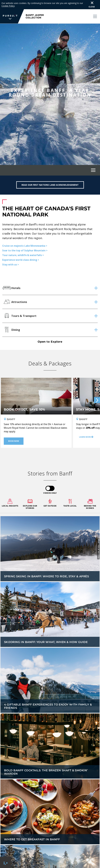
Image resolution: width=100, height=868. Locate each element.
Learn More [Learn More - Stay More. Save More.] (85, 437)
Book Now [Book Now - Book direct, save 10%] (14, 441)
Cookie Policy (8, 6)
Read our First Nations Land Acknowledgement (50, 185)
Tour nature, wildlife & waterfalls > (23, 255)
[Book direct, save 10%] (36, 401)
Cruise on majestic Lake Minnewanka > (25, 246)
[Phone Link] (6, 862)
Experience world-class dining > (21, 260)
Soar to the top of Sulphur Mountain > (25, 250)
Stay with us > (11, 265)
